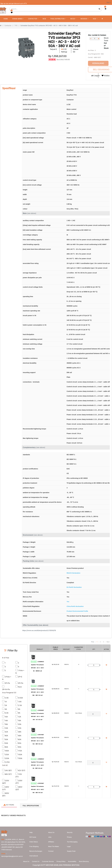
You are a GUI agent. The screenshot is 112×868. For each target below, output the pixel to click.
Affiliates (51, 841)
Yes (68, 602)
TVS (16, 25)
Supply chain (71, 851)
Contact (51, 851)
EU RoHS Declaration (74, 587)
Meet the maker (54, 846)
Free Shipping (34, 846)
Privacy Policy (61, 861)
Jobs (50, 837)
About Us (25, 861)
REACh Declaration (73, 573)
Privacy (69, 837)
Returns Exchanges (36, 851)
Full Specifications (31, 806)
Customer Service (48, 861)
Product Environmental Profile (77, 611)
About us (51, 832)
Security (70, 832)
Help (31, 832)
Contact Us (35, 861)
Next (108, 642)
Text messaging (72, 841)
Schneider (34, 662)
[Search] (56, 639)
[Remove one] (91, 39)
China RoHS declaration (75, 606)
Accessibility (73, 861)
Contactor (8, 25)
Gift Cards (33, 837)
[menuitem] (6, 19)
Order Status (34, 841)
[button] (102, 19)
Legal (69, 846)
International (34, 855)
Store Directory (85, 861)
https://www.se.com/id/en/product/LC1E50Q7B (39, 630)
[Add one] (99, 39)
